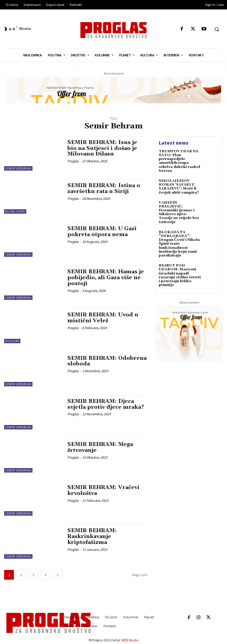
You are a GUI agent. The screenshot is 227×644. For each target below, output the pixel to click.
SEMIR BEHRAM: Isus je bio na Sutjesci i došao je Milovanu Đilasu (102, 148)
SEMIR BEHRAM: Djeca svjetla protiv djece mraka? (106, 404)
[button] (217, 29)
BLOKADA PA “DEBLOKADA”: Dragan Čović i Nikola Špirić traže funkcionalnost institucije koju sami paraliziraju (179, 244)
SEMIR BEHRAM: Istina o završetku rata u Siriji (104, 188)
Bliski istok (15, 211)
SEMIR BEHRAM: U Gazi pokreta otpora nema (102, 232)
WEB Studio (130, 640)
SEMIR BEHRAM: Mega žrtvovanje (100, 447)
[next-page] (58, 575)
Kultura (12, 341)
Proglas (73, 161)
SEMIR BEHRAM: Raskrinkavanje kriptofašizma (92, 536)
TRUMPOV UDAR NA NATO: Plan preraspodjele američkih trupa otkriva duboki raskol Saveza (179, 161)
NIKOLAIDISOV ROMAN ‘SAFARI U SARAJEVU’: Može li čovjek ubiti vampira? (179, 187)
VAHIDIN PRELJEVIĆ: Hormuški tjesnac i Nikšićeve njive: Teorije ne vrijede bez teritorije (179, 212)
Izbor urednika (18, 168)
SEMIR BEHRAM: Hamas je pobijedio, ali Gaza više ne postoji (106, 278)
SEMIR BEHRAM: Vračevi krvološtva (103, 490)
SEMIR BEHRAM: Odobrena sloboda (107, 361)
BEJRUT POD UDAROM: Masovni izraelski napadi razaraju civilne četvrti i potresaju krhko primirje (180, 275)
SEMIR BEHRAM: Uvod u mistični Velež (103, 318)
